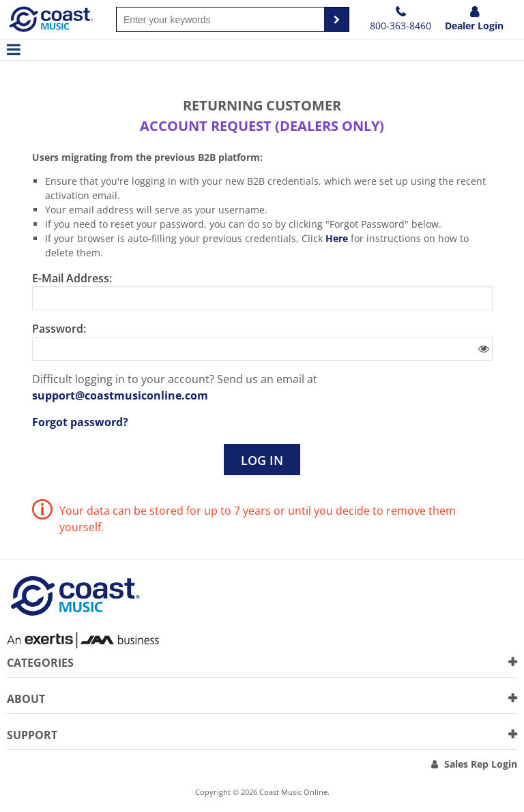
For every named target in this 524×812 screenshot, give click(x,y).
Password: (59, 329)
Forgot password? (80, 422)
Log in (262, 460)
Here (337, 238)
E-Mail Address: (72, 278)
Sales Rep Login (481, 764)
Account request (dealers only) (262, 126)
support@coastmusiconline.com (120, 395)
